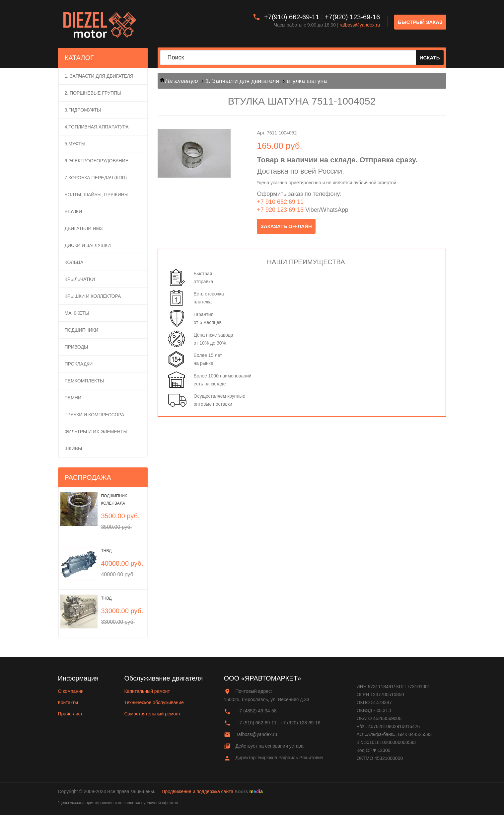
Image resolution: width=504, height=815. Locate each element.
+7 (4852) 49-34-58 (256, 711)
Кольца (74, 262)
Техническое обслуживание (154, 702)
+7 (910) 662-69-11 (256, 723)
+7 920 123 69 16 (280, 210)
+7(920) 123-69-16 (352, 17)
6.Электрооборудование (97, 161)
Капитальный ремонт (147, 691)
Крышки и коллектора (93, 296)
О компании (71, 691)
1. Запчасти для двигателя (99, 76)
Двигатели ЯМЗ (84, 228)
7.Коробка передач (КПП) (96, 178)
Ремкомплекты (84, 381)
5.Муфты (75, 144)
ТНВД (106, 551)
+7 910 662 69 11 (280, 202)
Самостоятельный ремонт (153, 714)
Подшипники (81, 330)
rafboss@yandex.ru (360, 25)
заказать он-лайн (286, 226)
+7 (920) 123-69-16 (300, 723)
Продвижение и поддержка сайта (197, 791)
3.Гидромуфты (83, 110)
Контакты (68, 702)
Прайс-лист (71, 714)
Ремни (73, 398)
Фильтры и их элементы (96, 432)
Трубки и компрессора (95, 415)
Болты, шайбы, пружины (97, 195)
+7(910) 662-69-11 (292, 17)
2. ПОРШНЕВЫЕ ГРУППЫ (93, 93)
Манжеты (77, 313)
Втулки (73, 211)
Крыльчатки (80, 279)
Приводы (76, 347)
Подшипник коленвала (114, 500)
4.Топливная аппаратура (97, 127)
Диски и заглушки (88, 245)
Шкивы (73, 448)
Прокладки (79, 364)
